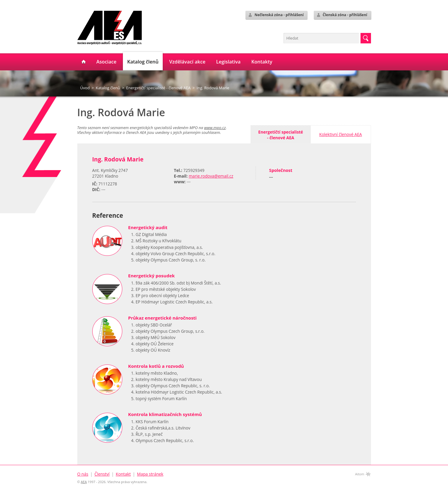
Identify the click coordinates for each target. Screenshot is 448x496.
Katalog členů (108, 88)
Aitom (360, 474)
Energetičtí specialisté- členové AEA (281, 135)
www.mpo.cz (215, 128)
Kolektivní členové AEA (340, 134)
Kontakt (123, 474)
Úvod (85, 88)
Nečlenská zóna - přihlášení (276, 15)
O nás (83, 474)
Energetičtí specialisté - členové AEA (158, 88)
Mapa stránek (150, 474)
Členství (102, 474)
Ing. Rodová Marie (213, 88)
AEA (84, 482)
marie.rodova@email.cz (211, 176)
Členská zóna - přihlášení (342, 15)
